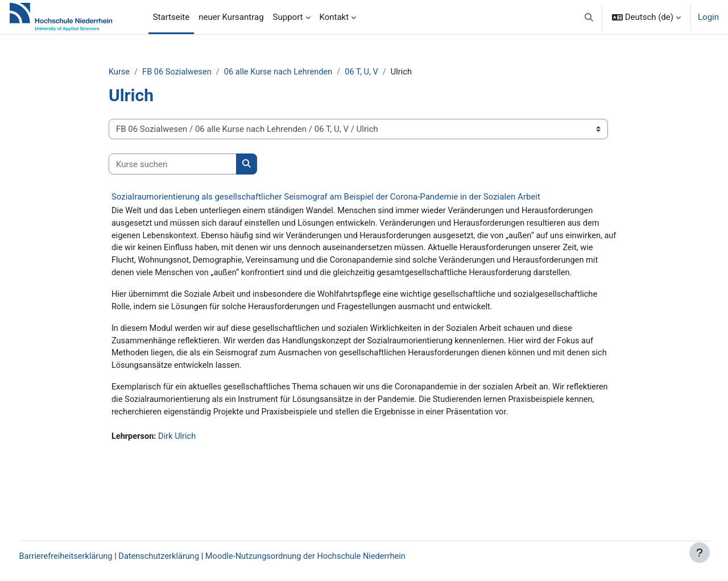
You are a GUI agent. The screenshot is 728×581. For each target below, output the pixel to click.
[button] (589, 17)
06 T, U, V (384, 72)
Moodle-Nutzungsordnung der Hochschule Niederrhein (335, 557)
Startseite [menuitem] (171, 17)
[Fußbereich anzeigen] (700, 553)
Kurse (135, 72)
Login (708, 17)
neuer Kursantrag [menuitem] (231, 17)
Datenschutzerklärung (184, 557)
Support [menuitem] (288, 17)
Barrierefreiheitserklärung (88, 557)
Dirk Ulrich (195, 481)
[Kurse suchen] (189, 165)
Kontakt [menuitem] (334, 17)
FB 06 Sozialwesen (195, 72)
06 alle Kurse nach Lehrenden (299, 72)
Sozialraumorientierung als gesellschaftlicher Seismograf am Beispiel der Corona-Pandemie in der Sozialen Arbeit (342, 197)
